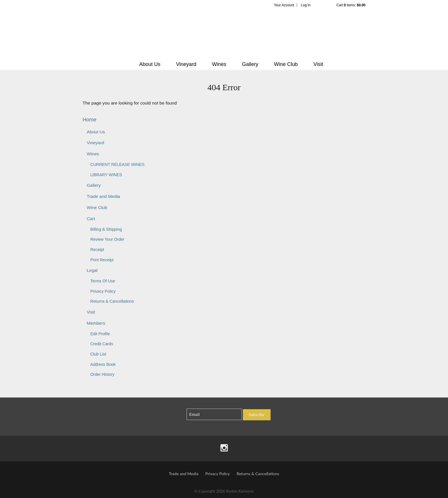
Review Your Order (107, 239)
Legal (92, 270)
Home (89, 120)
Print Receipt (102, 260)
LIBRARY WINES (106, 175)
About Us (150, 64)
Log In (306, 5)
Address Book (103, 364)
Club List (98, 354)
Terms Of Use (103, 281)
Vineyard (186, 64)
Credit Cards (102, 344)
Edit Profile (100, 334)
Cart (91, 219)
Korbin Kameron (224, 33)
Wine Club (286, 64)
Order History (102, 374)
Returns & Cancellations (112, 301)
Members (96, 323)
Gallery (250, 64)
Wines (219, 64)
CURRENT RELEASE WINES (117, 164)
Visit (318, 64)
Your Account (284, 5)
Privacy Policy (103, 291)
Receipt (97, 250)
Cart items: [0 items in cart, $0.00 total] (351, 5)
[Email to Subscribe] (214, 414)
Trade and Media (103, 196)
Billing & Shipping (106, 229)
